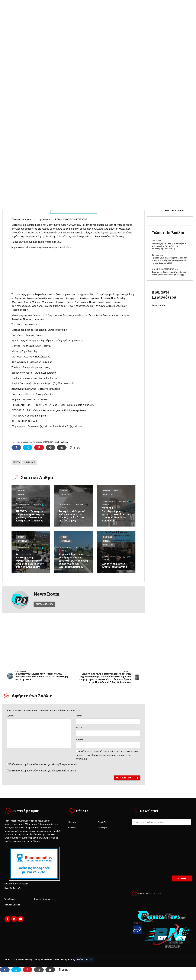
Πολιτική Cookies (12, 910)
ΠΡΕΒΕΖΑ (16, 462)
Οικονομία (103, 832)
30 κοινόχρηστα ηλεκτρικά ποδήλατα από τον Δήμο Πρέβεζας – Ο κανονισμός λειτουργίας (169, 246)
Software (85, 965)
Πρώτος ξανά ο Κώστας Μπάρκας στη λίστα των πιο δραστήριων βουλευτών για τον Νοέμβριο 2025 (170, 260)
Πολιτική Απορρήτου (44, 904)
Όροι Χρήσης (10, 904)
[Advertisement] (98, 52)
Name (79, 720)
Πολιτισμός (22, 491)
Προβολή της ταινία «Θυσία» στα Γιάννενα (115, 565)
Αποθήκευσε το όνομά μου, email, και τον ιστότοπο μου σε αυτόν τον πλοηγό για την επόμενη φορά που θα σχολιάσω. (107, 760)
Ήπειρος (72, 827)
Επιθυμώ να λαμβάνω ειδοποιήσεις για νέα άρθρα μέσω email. (43, 775)
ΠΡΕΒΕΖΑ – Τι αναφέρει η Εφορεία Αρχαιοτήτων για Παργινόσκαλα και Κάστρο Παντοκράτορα (30, 516)
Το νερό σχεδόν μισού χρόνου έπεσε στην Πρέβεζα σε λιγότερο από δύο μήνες (72, 516)
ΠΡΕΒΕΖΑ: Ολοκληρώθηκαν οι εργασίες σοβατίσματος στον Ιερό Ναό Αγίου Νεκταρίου (116, 514)
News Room (63, 442)
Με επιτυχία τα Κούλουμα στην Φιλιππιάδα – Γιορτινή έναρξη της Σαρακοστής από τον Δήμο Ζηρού (30, 560)
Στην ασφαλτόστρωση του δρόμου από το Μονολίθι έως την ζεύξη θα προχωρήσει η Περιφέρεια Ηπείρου (73, 560)
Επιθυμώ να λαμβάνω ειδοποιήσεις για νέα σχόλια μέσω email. (43, 769)
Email (79, 732)
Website (79, 744)
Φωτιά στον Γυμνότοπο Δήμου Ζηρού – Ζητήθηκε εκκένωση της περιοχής (170, 273)
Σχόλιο (11, 720)
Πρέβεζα (21, 495)
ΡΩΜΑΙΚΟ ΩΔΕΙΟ (29, 462)
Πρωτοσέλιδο (23, 499)
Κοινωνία (107, 491)
